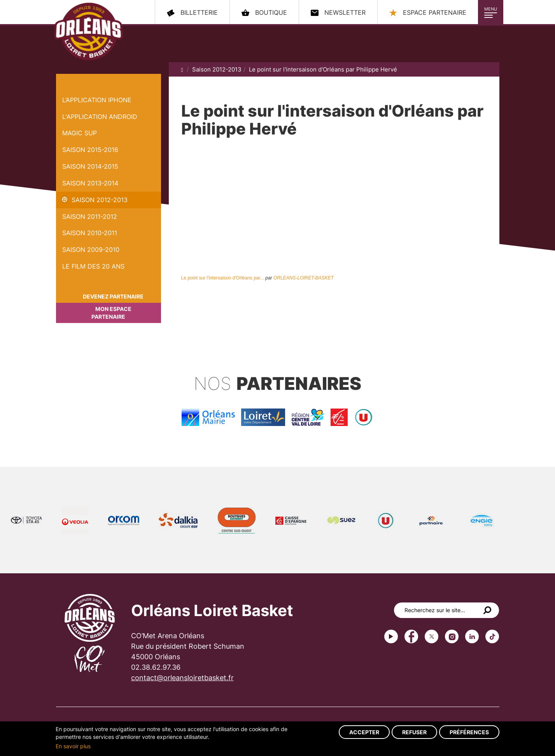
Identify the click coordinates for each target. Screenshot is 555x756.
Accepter (364, 732)
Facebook (411, 636)
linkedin (472, 636)
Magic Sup (80, 133)
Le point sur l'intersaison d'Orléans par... (223, 278)
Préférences (469, 732)
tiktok (492, 636)
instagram (452, 636)
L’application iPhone (97, 100)
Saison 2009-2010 (91, 250)
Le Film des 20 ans (93, 266)
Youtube (391, 636)
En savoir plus (73, 746)
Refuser (414, 732)
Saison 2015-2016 (90, 150)
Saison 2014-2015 (90, 166)
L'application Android (100, 117)
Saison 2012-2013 (100, 200)
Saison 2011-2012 (90, 216)
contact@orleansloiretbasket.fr (182, 678)
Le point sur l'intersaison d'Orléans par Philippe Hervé (323, 69)
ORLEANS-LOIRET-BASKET (304, 278)
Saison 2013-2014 (90, 183)
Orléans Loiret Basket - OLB (88, 31)
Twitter (432, 636)
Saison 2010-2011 (90, 233)
